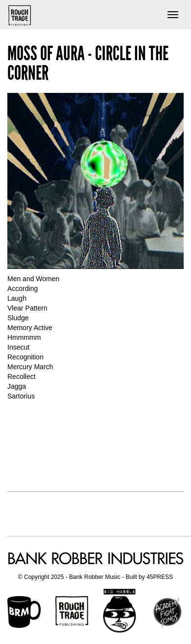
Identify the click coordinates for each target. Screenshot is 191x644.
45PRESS (160, 577)
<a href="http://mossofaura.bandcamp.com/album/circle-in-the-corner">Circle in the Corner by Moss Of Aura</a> (95, 445)
